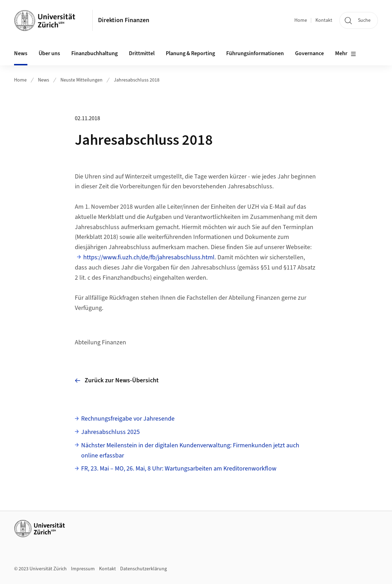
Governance (309, 53)
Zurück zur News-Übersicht (117, 380)
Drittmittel (142, 53)
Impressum (83, 569)
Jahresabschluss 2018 (137, 80)
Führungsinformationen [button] (255, 53)
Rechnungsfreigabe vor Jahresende (128, 419)
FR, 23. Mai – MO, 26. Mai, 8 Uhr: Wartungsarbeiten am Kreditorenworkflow (179, 469)
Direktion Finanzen (124, 20)
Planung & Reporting (190, 53)
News (44, 80)
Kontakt (324, 20)
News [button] (21, 53)
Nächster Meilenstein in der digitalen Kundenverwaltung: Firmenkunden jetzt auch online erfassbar (190, 450)
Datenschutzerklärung (143, 569)
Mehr (346, 54)
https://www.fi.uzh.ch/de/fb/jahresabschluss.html (149, 257)
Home (301, 20)
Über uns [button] (49, 53)
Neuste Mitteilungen (81, 80)
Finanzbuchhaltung (94, 53)
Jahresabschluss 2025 (110, 432)
